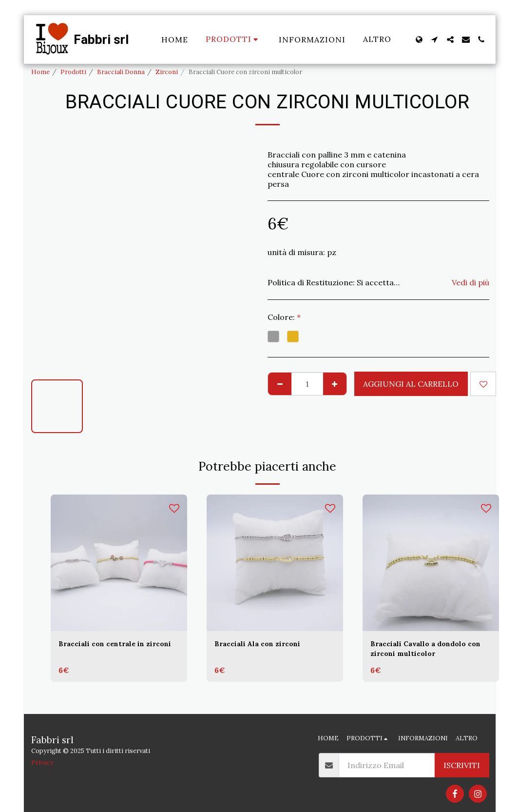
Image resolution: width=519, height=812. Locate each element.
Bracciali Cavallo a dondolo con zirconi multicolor (424, 651)
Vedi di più (471, 282)
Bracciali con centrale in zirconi (107, 651)
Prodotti (73, 72)
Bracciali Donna (121, 72)
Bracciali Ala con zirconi (263, 645)
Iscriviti (462, 765)
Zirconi (167, 72)
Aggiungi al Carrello (411, 384)
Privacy (42, 762)
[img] (119, 563)
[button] (435, 40)
